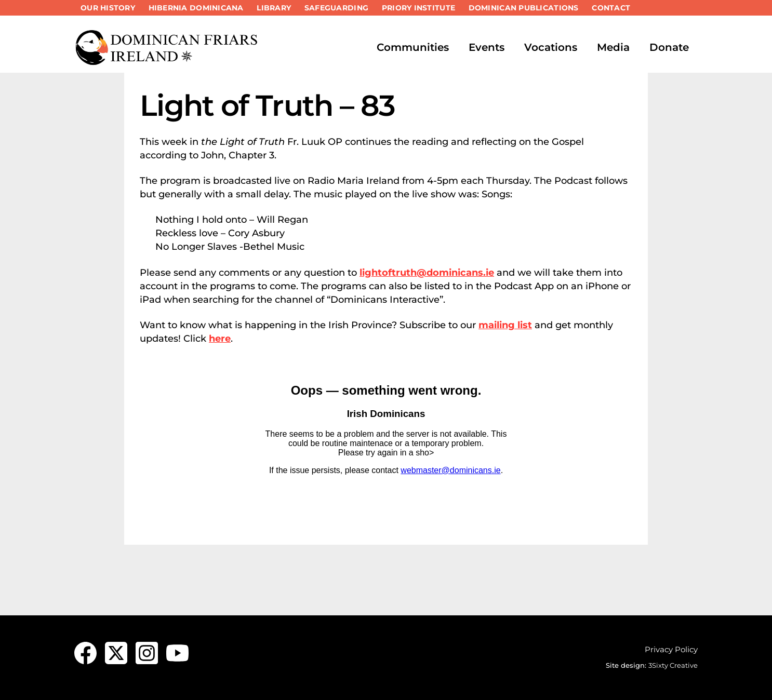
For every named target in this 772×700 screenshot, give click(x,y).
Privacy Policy (671, 649)
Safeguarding (336, 8)
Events (487, 47)
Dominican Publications (524, 8)
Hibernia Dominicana (196, 8)
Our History (108, 8)
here (220, 339)
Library (274, 8)
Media (613, 47)
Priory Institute (418, 8)
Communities (413, 47)
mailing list (505, 325)
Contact (611, 8)
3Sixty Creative (673, 665)
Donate (669, 47)
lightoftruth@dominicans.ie (427, 273)
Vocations (551, 47)
